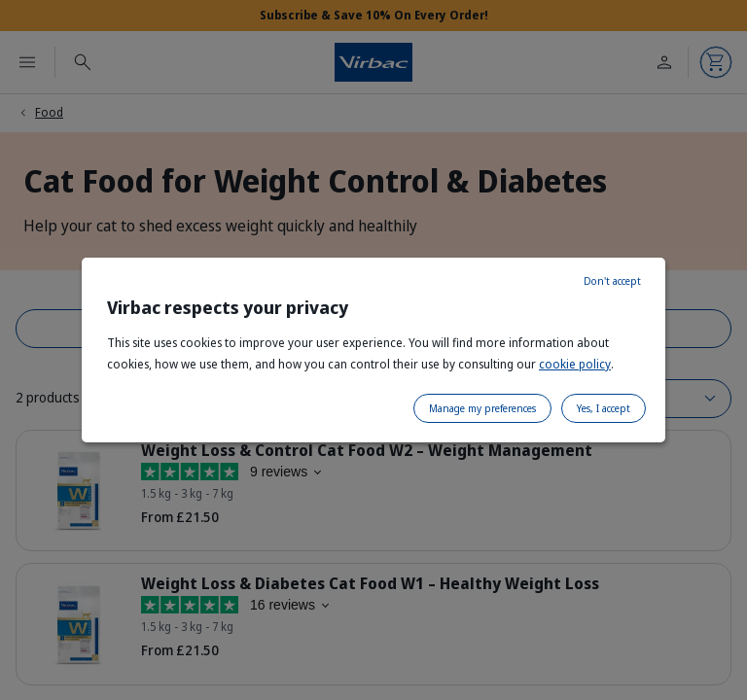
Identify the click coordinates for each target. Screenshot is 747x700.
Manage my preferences (482, 408)
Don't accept (612, 281)
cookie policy (575, 364)
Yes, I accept (604, 408)
